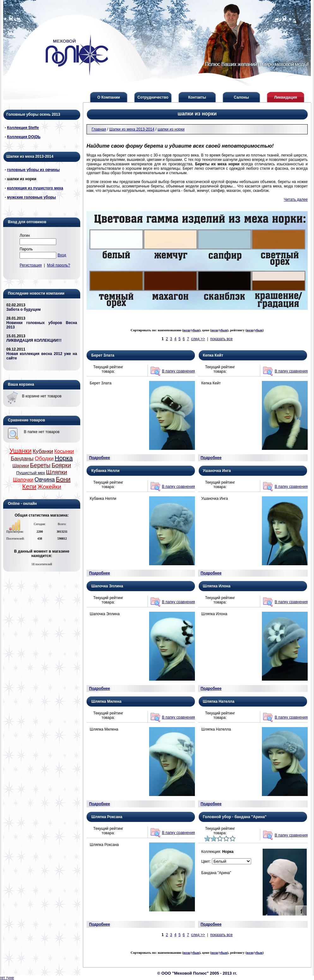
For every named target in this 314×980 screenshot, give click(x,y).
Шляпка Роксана (107, 817)
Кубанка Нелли (105, 471)
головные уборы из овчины (33, 170)
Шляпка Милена (106, 701)
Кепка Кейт (213, 355)
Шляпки (57, 472)
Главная (99, 129)
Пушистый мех (31, 473)
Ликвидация (286, 97)
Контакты (197, 97)
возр (187, 330)
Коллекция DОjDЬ (24, 137)
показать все (221, 339)
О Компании (109, 97)
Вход (62, 255)
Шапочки (23, 480)
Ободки (44, 458)
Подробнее (100, 458)
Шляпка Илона (217, 586)
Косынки (64, 451)
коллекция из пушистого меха (35, 188)
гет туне (7, 978)
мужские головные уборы (31, 197)
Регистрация (31, 265)
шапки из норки (171, 129)
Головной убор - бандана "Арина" (235, 817)
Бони (63, 479)
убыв (195, 330)
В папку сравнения (179, 371)
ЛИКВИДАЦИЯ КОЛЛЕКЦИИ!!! (34, 340)
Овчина (45, 479)
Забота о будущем (24, 309)
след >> (198, 339)
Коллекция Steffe (23, 128)
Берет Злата (103, 355)
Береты (40, 465)
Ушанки (21, 451)
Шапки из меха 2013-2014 (132, 129)
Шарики (21, 466)
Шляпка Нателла (219, 701)
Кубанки (43, 451)
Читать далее (296, 199)
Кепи (29, 487)
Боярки (61, 465)
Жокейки (49, 487)
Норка (64, 458)
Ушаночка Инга (217, 471)
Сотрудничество (153, 97)
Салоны (241, 97)
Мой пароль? (59, 265)
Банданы (22, 458)
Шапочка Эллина (107, 586)
